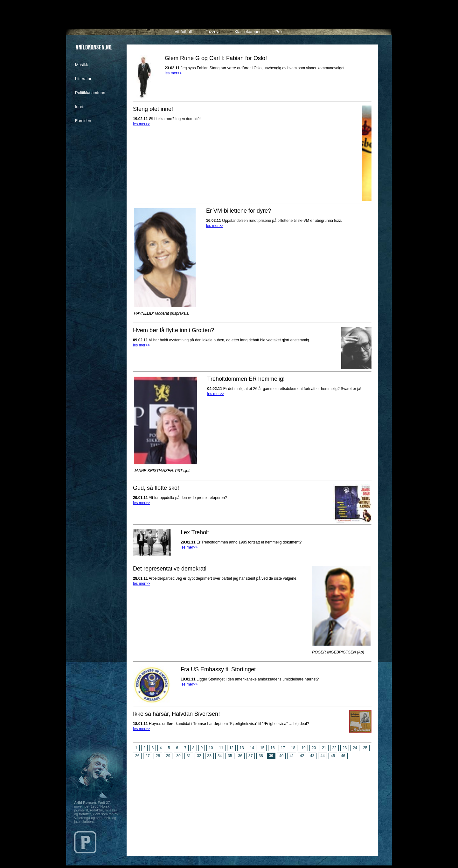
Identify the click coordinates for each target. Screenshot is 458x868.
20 (314, 748)
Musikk (81, 65)
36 (240, 756)
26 (137, 756)
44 (322, 756)
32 (199, 756)
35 (230, 756)
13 (242, 748)
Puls (279, 32)
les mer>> (173, 73)
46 (343, 756)
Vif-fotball (183, 32)
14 (252, 748)
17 (283, 748)
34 (220, 756)
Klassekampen (248, 32)
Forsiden (83, 121)
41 (291, 756)
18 (293, 748)
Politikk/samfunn (90, 93)
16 (272, 748)
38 (261, 756)
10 (211, 748)
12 (231, 748)
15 (262, 748)
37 (250, 756)
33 (209, 756)
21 (324, 748)
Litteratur (83, 79)
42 (302, 756)
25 (365, 748)
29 (168, 756)
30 (178, 756)
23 (345, 748)
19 (303, 748)
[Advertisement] (252, 805)
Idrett (80, 107)
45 (333, 756)
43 (312, 756)
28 (158, 756)
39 (271, 756)
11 (221, 748)
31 (189, 756)
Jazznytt (213, 32)
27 (147, 756)
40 (281, 756)
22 (334, 748)
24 (355, 748)
